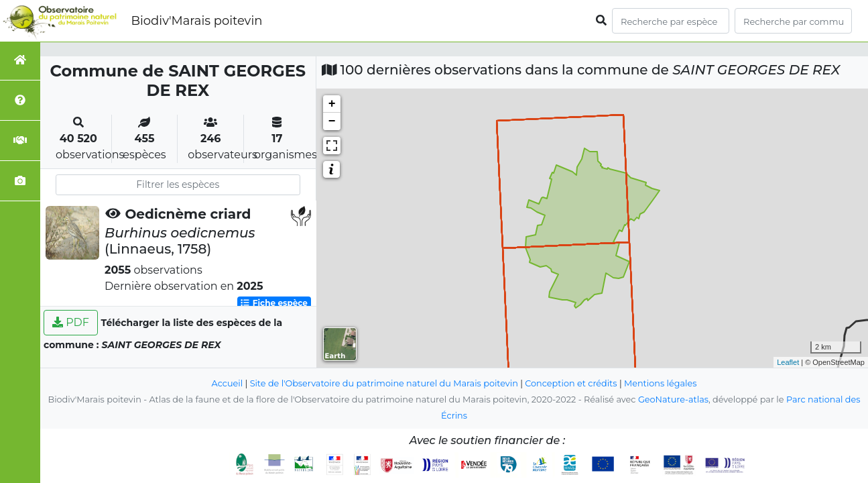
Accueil (228, 383)
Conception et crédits (571, 383)
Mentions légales (660, 383)
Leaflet (788, 362)
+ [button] (332, 104)
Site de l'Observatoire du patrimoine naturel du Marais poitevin (384, 383)
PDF (71, 322)
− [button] (332, 121)
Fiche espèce (273, 303)
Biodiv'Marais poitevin (196, 21)
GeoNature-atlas (673, 399)
